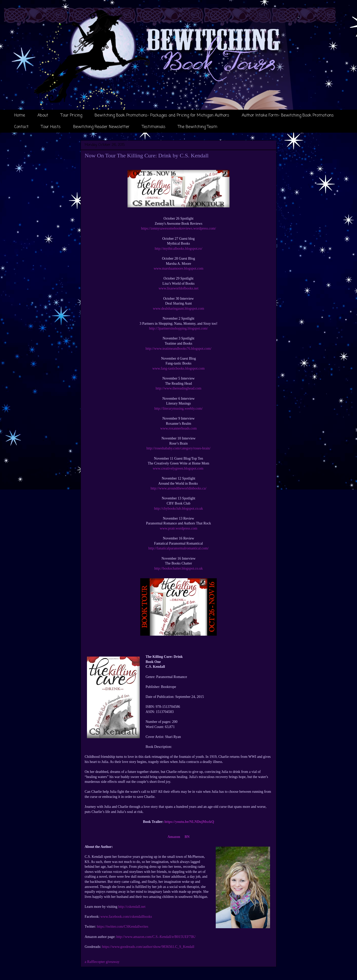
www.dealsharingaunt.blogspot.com (179, 309)
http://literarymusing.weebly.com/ (178, 409)
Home (20, 116)
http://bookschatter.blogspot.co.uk (178, 568)
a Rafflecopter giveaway (102, 962)
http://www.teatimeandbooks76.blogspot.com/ (178, 349)
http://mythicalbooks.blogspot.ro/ (179, 249)
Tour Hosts (51, 127)
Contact (21, 127)
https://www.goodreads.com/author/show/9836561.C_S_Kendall (148, 947)
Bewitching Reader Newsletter (101, 127)
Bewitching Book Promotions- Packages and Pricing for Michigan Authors (162, 116)
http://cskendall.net (132, 907)
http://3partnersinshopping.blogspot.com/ (179, 328)
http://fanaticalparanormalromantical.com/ (179, 548)
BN (187, 837)
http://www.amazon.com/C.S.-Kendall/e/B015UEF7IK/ (156, 937)
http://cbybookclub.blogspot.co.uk (178, 508)
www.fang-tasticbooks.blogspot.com (179, 368)
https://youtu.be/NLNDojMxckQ (189, 822)
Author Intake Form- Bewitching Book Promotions (288, 116)
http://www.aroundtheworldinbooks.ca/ (178, 488)
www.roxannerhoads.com (179, 428)
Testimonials (154, 127)
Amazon (174, 837)
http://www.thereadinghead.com (178, 388)
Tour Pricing (71, 116)
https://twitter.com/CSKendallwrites (123, 927)
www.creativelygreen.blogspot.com (178, 468)
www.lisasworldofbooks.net (178, 288)
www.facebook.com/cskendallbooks (126, 917)
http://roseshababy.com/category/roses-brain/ (178, 448)
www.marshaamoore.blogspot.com (179, 268)
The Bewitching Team (198, 127)
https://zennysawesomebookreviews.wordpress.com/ (178, 228)
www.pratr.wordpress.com (178, 528)
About (43, 116)
